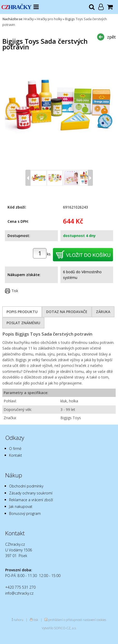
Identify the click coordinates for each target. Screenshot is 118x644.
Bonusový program (25, 513)
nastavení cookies (95, 620)
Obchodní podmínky (26, 486)
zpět (111, 37)
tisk (36, 620)
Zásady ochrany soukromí (31, 493)
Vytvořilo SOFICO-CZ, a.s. (59, 628)
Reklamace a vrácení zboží (31, 500)
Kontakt (16, 455)
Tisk (15, 291)
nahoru (18, 620)
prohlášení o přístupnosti (65, 620)
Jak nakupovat (21, 506)
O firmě (15, 449)
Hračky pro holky (49, 19)
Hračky (29, 19)
